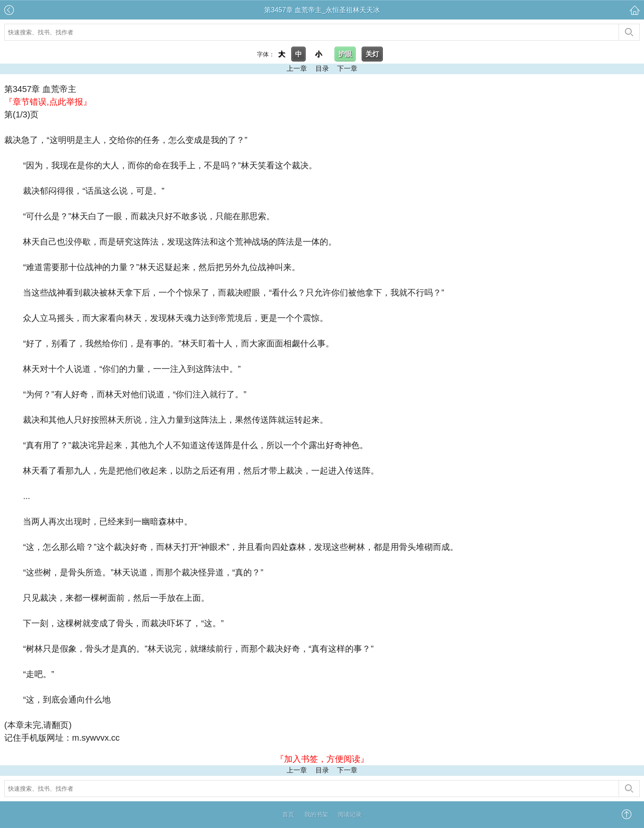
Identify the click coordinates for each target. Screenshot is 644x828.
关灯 (372, 54)
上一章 (297, 68)
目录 (322, 68)
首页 (288, 814)
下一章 (347, 68)
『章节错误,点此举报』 (48, 102)
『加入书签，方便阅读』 (322, 759)
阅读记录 (350, 814)
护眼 (345, 54)
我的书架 (316, 814)
